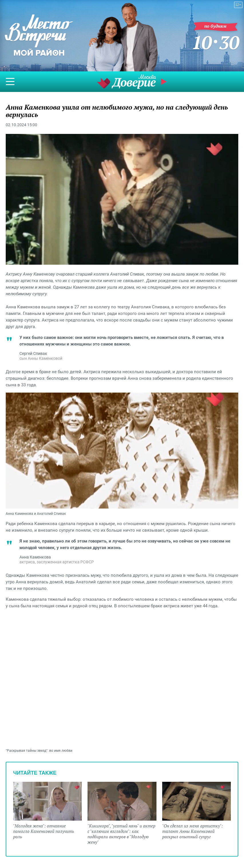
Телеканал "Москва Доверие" (126, 82)
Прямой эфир (164, 82)
